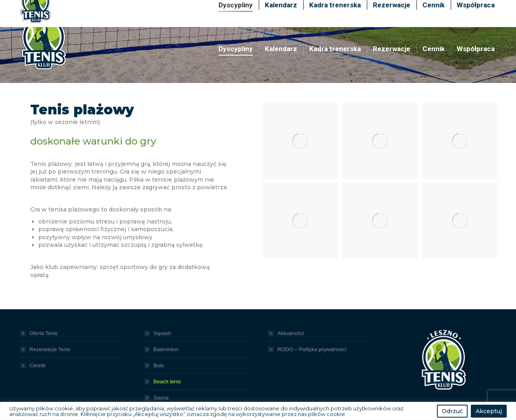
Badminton (166, 349)
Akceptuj (489, 411)
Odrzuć (452, 411)
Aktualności (291, 333)
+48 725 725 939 (419, 7)
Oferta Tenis (44, 333)
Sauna (161, 398)
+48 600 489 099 (352, 7)
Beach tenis (167, 382)
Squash (162, 333)
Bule (159, 365)
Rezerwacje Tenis (50, 349)
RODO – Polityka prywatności (312, 349)
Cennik (37, 365)
